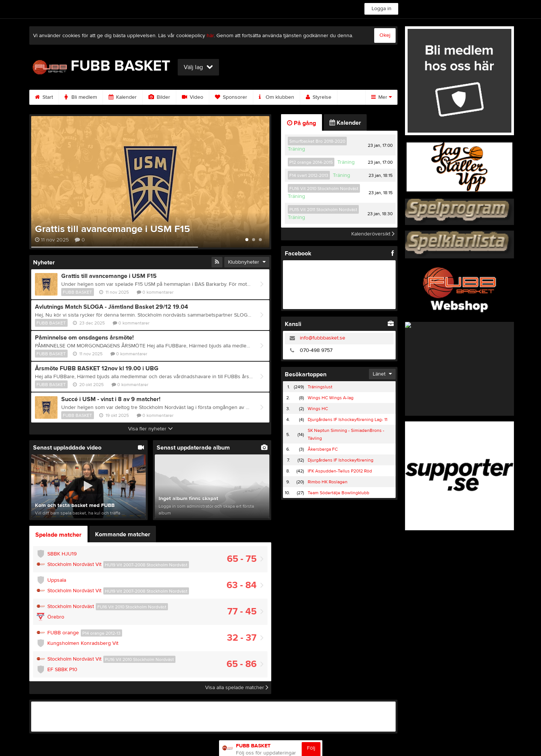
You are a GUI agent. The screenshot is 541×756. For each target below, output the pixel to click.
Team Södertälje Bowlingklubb (339, 493)
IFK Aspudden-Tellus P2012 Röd (340, 471)
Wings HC (318, 409)
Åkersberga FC (323, 449)
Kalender (123, 97)
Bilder (159, 97)
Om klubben (277, 97)
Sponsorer (231, 97)
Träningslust (320, 387)
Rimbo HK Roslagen (328, 482)
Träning (296, 149)
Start (44, 97)
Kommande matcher (123, 534)
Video (193, 97)
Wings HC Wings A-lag (331, 398)
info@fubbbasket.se (323, 338)
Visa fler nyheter (150, 429)
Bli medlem (81, 97)
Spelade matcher (58, 535)
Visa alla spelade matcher (237, 688)
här (210, 36)
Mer (382, 97)
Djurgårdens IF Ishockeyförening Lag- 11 (348, 419)
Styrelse (319, 97)
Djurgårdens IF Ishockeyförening (341, 460)
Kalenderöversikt (373, 234)
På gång (301, 123)
